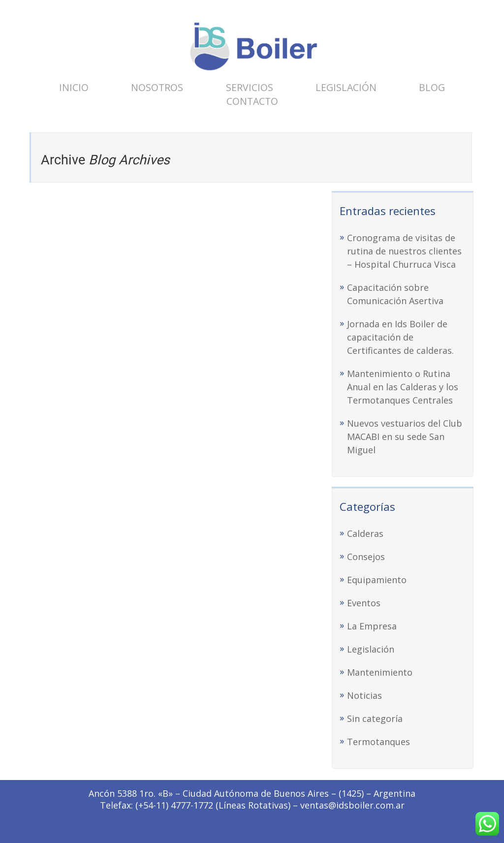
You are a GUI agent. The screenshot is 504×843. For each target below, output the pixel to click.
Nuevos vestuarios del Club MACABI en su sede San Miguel (405, 437)
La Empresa (372, 626)
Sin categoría (375, 718)
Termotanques (378, 742)
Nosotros (157, 87)
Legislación (346, 87)
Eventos (364, 603)
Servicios (250, 87)
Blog (432, 87)
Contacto (252, 101)
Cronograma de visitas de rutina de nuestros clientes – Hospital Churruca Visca (404, 251)
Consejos (366, 557)
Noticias (364, 695)
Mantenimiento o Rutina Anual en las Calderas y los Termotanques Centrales (403, 387)
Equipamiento (377, 580)
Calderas (365, 533)
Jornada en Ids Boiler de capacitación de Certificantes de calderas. (400, 337)
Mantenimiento (380, 672)
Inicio (74, 87)
